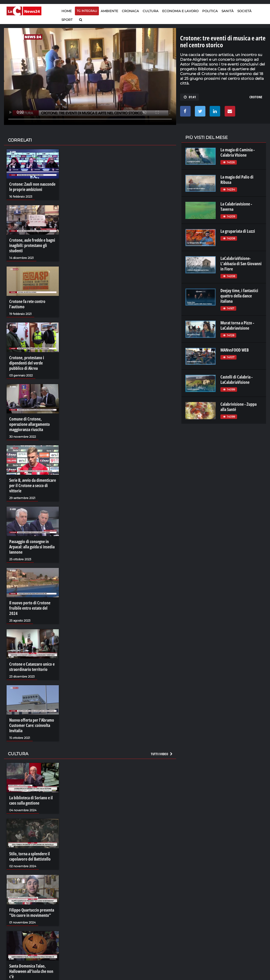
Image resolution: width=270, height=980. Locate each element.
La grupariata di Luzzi (238, 231)
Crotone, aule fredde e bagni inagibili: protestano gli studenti (32, 245)
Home (67, 11)
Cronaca (130, 11)
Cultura (151, 11)
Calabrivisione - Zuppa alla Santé (238, 407)
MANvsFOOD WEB (235, 350)
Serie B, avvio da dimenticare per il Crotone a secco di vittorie (33, 486)
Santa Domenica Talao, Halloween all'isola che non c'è (31, 971)
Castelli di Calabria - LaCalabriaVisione (237, 380)
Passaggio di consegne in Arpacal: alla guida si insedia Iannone (32, 547)
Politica (210, 11)
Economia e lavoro (180, 11)
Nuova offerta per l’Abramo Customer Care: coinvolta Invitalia (32, 725)
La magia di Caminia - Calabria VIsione (238, 152)
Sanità (228, 11)
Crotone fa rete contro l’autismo (27, 304)
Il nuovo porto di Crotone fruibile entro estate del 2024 (30, 608)
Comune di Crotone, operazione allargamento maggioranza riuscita (30, 424)
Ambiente (109, 11)
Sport (67, 20)
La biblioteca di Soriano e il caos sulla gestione (31, 800)
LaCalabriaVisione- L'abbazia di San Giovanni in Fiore (241, 264)
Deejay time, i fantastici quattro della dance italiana (239, 296)
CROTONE (256, 97)
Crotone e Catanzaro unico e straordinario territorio (32, 667)
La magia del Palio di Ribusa (237, 180)
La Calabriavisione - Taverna (236, 207)
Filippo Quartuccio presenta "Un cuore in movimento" (32, 913)
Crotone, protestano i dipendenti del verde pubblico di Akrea (27, 363)
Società (244, 11)
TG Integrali (87, 11)
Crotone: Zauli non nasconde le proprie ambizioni (32, 187)
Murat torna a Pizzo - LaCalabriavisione (237, 325)
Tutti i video (162, 754)
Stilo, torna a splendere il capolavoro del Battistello (30, 856)
